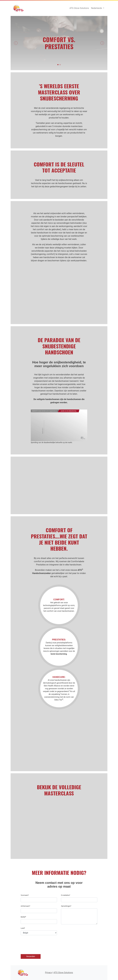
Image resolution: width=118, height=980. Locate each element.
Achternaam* (25, 906)
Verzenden (31, 956)
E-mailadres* (66, 895)
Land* (23, 928)
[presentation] (41, 945)
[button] (16, 43)
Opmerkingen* (66, 906)
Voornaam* (25, 895)
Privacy (49, 973)
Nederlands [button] (97, 8)
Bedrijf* (23, 917)
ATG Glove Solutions (18, 8)
